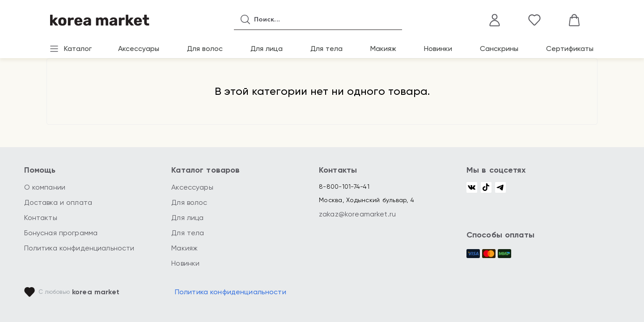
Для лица (267, 49)
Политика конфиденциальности (79, 248)
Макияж (383, 49)
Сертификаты (570, 49)
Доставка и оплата (58, 202)
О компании (45, 187)
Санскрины (499, 49)
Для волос (205, 49)
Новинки (438, 49)
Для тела (326, 49)
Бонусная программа (61, 233)
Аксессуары (139, 49)
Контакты (41, 218)
